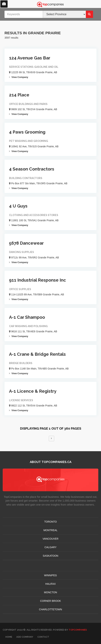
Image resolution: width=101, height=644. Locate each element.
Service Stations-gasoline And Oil (34, 67)
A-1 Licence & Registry (33, 391)
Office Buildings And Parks (28, 104)
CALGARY (50, 547)
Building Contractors (26, 178)
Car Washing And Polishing (28, 326)
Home (9, 637)
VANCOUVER (51, 539)
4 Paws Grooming (27, 132)
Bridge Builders (21, 363)
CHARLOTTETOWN (50, 609)
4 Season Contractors (32, 169)
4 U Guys (18, 206)
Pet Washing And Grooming (29, 141)
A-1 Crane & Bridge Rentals (37, 354)
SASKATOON (51, 556)
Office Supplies (20, 289)
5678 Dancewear (26, 243)
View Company (19, 77)
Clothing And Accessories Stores (34, 215)
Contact (43, 637)
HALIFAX (51, 584)
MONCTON (50, 592)
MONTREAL (51, 530)
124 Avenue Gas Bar (30, 58)
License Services (21, 400)
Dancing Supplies (22, 252)
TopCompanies (78, 630)
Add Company (25, 637)
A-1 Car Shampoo (27, 317)
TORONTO (51, 522)
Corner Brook (50, 601)
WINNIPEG (50, 575)
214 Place (19, 95)
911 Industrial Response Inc (37, 280)
